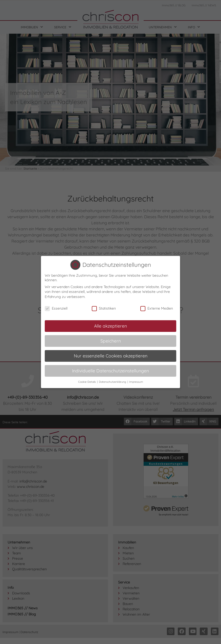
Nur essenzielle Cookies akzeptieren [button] (111, 356)
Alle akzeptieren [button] (111, 326)
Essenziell (56, 308)
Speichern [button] (111, 341)
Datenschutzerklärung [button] (113, 382)
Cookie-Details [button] (87, 382)
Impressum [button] (136, 382)
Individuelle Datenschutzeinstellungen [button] (111, 371)
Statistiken (104, 308)
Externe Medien (157, 308)
